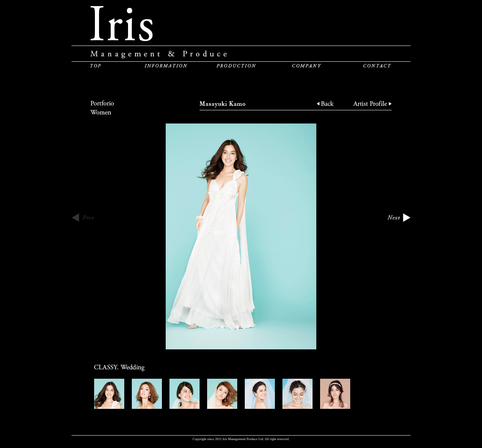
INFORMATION (166, 66)
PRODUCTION (236, 66)
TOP (96, 66)
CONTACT (377, 66)
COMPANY (307, 66)
